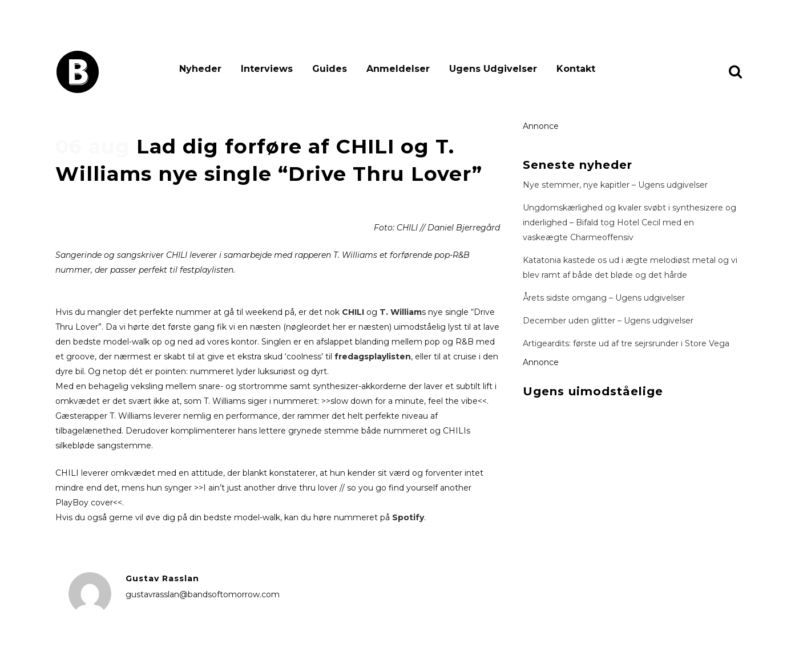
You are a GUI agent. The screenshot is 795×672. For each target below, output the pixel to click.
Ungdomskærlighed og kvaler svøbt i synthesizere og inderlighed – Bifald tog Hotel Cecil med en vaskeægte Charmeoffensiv (629, 222)
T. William (401, 312)
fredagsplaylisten (373, 357)
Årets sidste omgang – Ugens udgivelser (604, 298)
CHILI (353, 312)
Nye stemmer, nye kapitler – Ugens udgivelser (615, 185)
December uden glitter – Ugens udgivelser (608, 321)
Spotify (408, 517)
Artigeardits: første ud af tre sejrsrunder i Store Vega (626, 343)
